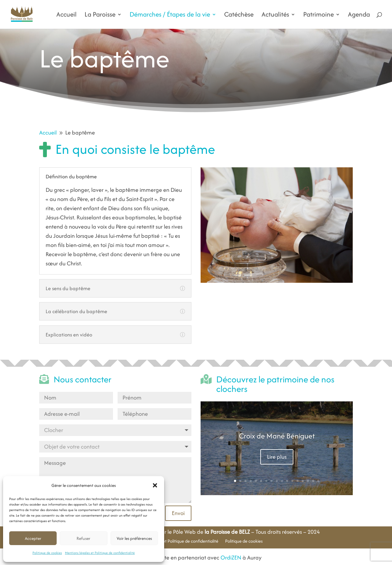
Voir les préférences (134, 538)
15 (308, 481)
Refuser (83, 538)
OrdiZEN (231, 557)
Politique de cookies (47, 553)
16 (313, 481)
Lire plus (277, 457)
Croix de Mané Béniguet (277, 436)
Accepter (33, 538)
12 (292, 481)
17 (318, 481)
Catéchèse (239, 16)
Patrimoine (318, 16)
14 (303, 481)
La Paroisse (100, 16)
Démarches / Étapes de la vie (170, 16)
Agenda (359, 16)
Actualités (275, 16)
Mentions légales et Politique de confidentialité (100, 553)
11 (287, 481)
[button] (155, 485)
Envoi (178, 513)
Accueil (66, 16)
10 (282, 481)
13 (298, 481)
